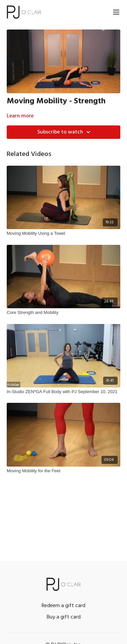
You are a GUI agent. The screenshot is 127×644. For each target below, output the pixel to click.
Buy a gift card (64, 617)
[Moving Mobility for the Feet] (63, 471)
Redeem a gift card (63, 606)
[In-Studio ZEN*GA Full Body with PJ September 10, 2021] (63, 392)
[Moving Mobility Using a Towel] (63, 233)
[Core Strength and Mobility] (63, 313)
